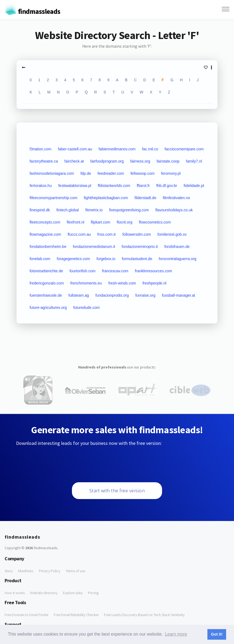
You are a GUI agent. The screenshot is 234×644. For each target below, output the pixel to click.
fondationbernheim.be (48, 247)
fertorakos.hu (41, 186)
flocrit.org (125, 222)
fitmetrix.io (94, 210)
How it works (15, 593)
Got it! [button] (217, 634)
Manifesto (26, 571)
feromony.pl (171, 173)
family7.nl (194, 161)
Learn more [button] (176, 634)
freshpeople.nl (154, 283)
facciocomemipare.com (184, 149)
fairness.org (140, 161)
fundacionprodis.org (112, 295)
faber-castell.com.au (75, 149)
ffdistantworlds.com (114, 186)
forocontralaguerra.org (178, 259)
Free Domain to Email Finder (26, 615)
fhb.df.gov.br (167, 186)
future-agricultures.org (48, 308)
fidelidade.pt (194, 186)
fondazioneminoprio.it (140, 247)
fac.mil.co (150, 149)
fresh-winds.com (122, 283)
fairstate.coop (168, 161)
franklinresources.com (154, 271)
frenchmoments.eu (86, 283)
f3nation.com (40, 149)
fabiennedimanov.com (117, 149)
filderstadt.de (146, 198)
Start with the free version (117, 491)
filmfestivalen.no (176, 198)
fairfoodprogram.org (107, 161)
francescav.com (115, 271)
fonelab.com (40, 259)
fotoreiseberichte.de (46, 271)
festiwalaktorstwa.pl (75, 186)
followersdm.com (137, 234)
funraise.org (146, 295)
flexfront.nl (76, 222)
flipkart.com (100, 222)
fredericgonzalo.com (47, 283)
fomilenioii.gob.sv (172, 234)
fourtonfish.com (83, 271)
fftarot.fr (143, 186)
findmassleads (32, 11)
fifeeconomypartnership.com (53, 198)
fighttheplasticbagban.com (106, 198)
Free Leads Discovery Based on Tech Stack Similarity (144, 615)
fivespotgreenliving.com (129, 210)
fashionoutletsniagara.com (52, 173)
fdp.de (86, 173)
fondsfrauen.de (177, 247)
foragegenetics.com (73, 259)
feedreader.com (111, 173)
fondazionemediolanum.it (94, 247)
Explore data (73, 593)
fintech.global (68, 210)
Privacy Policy (50, 571)
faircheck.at (74, 161)
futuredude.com (86, 308)
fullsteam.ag (79, 295)
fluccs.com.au (79, 234)
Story (9, 571)
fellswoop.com (143, 173)
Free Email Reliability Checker (76, 615)
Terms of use (75, 571)
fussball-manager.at (178, 295)
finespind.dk (40, 210)
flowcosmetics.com (155, 222)
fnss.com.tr (107, 234)
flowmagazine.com (45, 234)
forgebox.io (106, 259)
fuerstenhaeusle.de (46, 295)
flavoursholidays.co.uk (174, 210)
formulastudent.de (137, 259)
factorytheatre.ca (44, 161)
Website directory (44, 593)
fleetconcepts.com (45, 222)
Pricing (93, 593)
